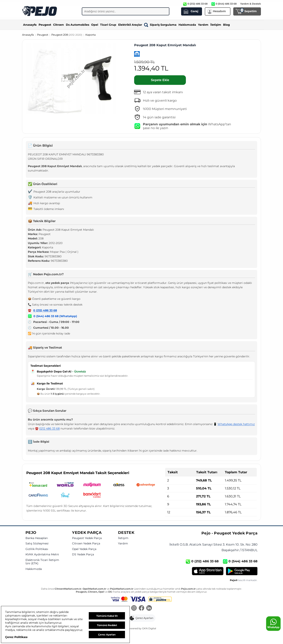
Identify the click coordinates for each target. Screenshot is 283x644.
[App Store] (208, 571)
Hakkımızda (187, 25)
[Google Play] (242, 571)
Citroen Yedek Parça (86, 544)
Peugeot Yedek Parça (87, 538)
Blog (226, 25)
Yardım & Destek (251, 4)
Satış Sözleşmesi (37, 544)
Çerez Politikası (16, 637)
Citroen (59, 25)
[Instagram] (134, 608)
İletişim (216, 25)
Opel (95, 25)
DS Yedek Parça (83, 554)
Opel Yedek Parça (84, 549)
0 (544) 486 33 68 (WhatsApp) (55, 316)
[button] (142, 618)
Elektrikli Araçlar (130, 25)
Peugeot (45, 25)
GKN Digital (149, 628)
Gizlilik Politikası (37, 549)
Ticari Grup (108, 25)
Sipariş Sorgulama (160, 25)
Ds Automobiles (78, 25)
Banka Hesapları (37, 538)
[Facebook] (141, 608)
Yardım (203, 25)
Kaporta (91, 35)
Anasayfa (30, 25)
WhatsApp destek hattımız (236, 424)
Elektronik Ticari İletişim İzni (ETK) (42, 562)
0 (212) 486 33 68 (45, 310)
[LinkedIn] (149, 608)
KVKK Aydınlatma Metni (42, 554)
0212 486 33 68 (49, 428)
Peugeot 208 (67, 35)
